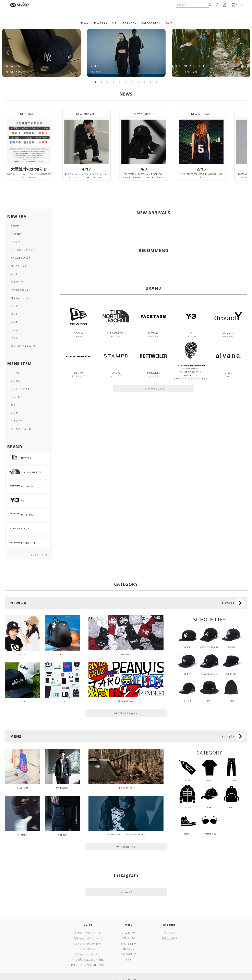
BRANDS (129, 23)
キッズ (15, 306)
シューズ (16, 397)
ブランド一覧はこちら (153, 388)
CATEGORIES (150, 23)
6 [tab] (126, 82)
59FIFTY (15, 226)
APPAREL (125, 654)
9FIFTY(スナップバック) (23, 250)
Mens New (129, 938)
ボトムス (16, 381)
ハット (15, 274)
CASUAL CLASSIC (21, 258)
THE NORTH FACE (125, 788)
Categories (129, 954)
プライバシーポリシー (88, 954)
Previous (8, 53)
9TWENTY (16, 234)
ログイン (169, 933)
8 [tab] (138, 82)
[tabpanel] (41, 53)
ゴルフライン (18, 282)
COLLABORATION (125, 701)
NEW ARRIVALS (86, 114)
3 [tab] (108, 82)
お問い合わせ (88, 949)
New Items (129, 933)
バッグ (15, 322)
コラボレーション (20, 298)
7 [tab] (132, 82)
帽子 (13, 405)
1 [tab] (96, 82)
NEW (83, 23)
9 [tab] (144, 82)
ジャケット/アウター (22, 389)
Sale (129, 959)
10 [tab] (151, 82)
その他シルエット (20, 290)
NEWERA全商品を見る (126, 713)
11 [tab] (157, 82)
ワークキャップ (19, 266)
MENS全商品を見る (126, 847)
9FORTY (15, 242)
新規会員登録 (169, 938)
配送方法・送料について (88, 938)
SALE (169, 23)
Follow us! (126, 892)
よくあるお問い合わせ (88, 944)
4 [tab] (114, 82)
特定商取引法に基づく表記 (88, 959)
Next (244, 53)
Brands (129, 949)
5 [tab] (120, 82)
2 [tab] (102, 82)
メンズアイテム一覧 (21, 429)
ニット (15, 314)
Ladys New (129, 944)
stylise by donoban (19, 5)
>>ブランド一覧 (39, 555)
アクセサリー (18, 421)
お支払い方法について (88, 933)
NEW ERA (99, 23)
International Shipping (88, 965)
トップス (16, 373)
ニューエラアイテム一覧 (23, 346)
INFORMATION (29, 114)
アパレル (16, 330)
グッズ (15, 338)
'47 (114, 23)
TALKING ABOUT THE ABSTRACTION (125, 835)
